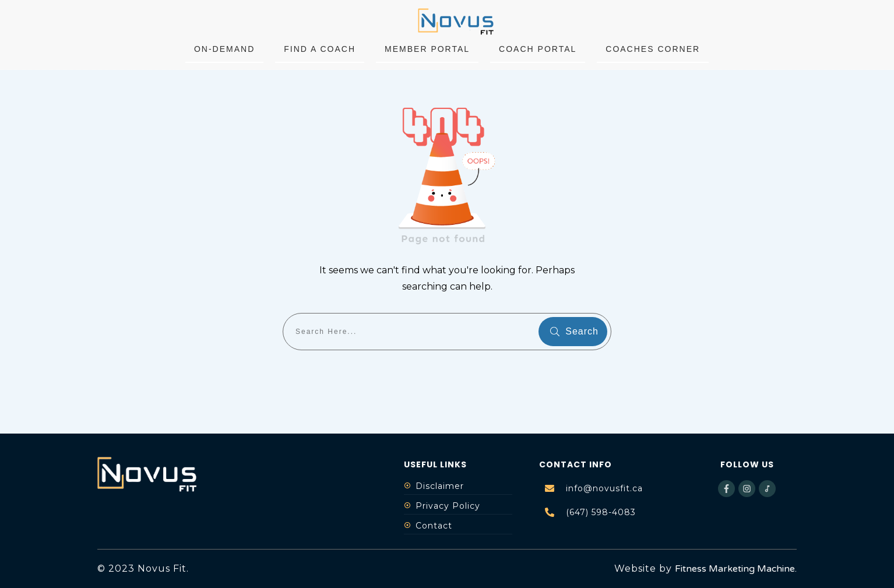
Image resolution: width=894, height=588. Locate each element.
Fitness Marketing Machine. (736, 569)
